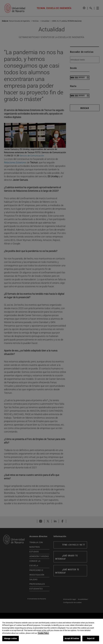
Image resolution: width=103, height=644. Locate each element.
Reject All (91, 638)
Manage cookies (11, 638)
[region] (51, 631)
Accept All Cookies (72, 638)
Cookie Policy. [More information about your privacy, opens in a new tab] (43, 633)
